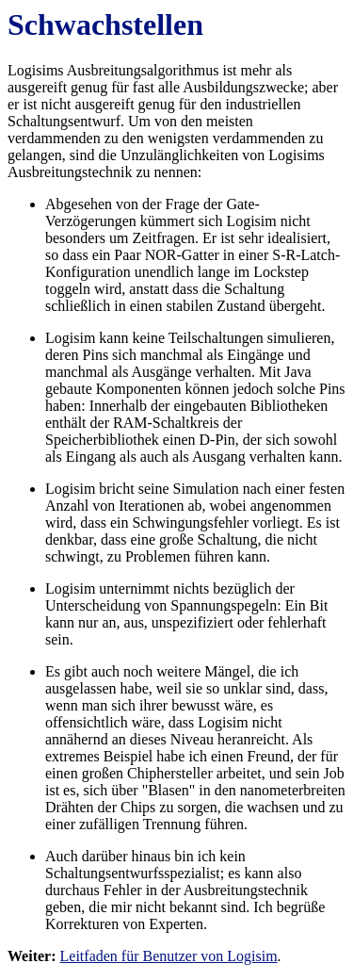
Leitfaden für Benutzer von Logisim (169, 956)
